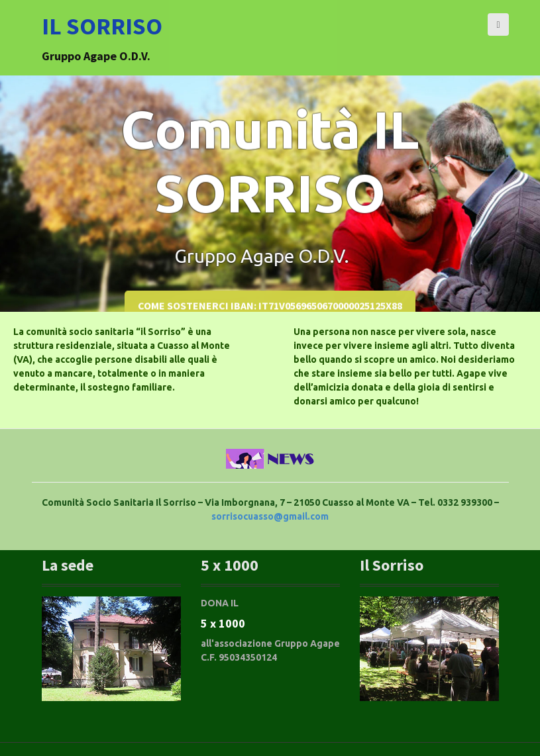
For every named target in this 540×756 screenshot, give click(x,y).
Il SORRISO (102, 26)
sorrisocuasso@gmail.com (270, 516)
